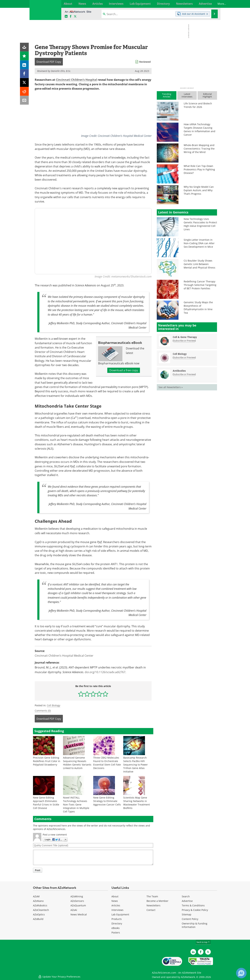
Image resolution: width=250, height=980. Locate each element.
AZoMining (77, 897)
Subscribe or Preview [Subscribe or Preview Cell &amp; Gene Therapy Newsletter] (184, 341)
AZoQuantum (78, 906)
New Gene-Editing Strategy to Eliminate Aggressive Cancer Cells (107, 801)
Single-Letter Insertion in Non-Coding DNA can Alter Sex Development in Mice (199, 243)
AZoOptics (39, 915)
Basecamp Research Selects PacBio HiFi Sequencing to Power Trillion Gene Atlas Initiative (136, 765)
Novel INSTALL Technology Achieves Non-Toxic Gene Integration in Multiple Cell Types (76, 805)
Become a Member (157, 901)
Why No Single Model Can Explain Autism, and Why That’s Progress (199, 190)
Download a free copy (124, 370)
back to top (203, 942)
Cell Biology (54, 705)
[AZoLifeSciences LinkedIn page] (66, 16)
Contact (151, 910)
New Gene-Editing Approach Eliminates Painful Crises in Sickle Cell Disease (46, 803)
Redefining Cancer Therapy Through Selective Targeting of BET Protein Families (200, 285)
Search (186, 897)
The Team (152, 897)
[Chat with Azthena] (241, 973)
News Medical (79, 915)
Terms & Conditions (193, 906)
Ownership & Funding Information (195, 925)
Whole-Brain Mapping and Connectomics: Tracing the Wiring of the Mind (199, 149)
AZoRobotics (40, 906)
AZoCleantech (41, 910)
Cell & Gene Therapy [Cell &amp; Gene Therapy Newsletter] (185, 337)
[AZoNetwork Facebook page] (71, 16)
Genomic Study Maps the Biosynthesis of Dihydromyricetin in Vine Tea (198, 307)
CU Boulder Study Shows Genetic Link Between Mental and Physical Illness (199, 264)
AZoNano (38, 901)
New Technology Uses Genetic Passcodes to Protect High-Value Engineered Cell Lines (200, 224)
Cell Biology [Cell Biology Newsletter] (180, 354)
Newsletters (153, 906)
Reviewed (145, 62)
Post (38, 870)
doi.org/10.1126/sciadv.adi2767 (105, 672)
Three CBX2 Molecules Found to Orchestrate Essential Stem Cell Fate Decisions (107, 763)
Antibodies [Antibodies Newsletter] (179, 371)
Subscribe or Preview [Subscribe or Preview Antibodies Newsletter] (184, 374)
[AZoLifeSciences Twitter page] (208, 952)
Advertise (187, 901)
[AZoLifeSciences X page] (75, 16)
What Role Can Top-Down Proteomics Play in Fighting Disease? (199, 169)
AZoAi (74, 910)
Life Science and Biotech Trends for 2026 (198, 105)
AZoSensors (77, 901)
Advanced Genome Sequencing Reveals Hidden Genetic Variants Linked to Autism (77, 763)
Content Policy (190, 919)
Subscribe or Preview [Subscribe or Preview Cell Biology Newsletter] (184, 357)
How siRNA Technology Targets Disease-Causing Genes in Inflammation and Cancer (199, 129)
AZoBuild (38, 919)
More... (213, 4)
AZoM (36, 897)
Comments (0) (43, 711)
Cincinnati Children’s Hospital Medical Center (64, 656)
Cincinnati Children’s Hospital (76, 80)
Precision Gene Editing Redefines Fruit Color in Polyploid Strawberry (47, 761)
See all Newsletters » (171, 387)
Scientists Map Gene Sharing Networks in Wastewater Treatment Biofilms (137, 803)
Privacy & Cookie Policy (195, 910)
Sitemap (187, 915)
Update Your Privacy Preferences (59, 976)
